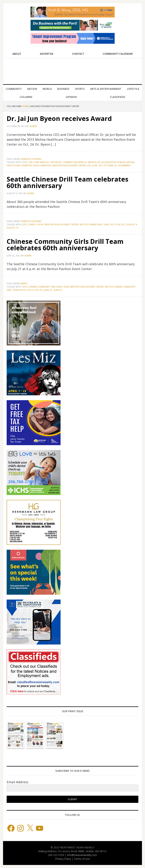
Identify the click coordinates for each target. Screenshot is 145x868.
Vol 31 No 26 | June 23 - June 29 (45, 290)
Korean (121, 162)
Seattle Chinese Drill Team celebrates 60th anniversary (67, 182)
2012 (25, 224)
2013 (25, 162)
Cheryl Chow (36, 224)
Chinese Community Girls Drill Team (49, 287)
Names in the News (31, 159)
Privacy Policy (63, 859)
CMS (31, 162)
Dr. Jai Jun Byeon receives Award (59, 118)
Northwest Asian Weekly (72, 70)
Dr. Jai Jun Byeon (107, 162)
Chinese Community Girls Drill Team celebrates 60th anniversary (65, 245)
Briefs (24, 283)
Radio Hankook (42, 165)
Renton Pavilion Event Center (69, 165)
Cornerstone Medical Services (79, 162)
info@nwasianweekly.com (82, 855)
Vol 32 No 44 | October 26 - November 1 (109, 165)
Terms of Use (82, 859)
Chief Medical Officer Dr (48, 162)
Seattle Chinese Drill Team (94, 224)
